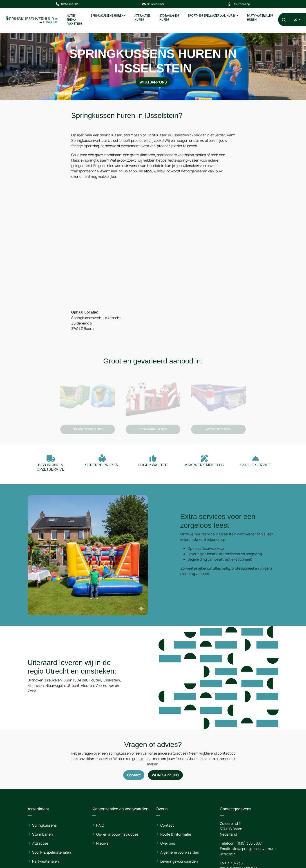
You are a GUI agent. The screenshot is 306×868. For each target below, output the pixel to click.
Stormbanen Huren (169, 18)
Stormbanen (42, 834)
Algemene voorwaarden (180, 852)
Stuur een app (239, 4)
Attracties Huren (142, 18)
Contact (167, 825)
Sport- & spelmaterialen (52, 852)
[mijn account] (297, 19)
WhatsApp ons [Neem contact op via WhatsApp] (153, 81)
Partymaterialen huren (260, 18)
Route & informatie (176, 834)
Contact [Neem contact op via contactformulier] (134, 775)
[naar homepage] (32, 20)
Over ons (168, 843)
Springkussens (44, 825)
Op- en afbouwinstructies (117, 834)
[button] (284, 19)
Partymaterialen (46, 861)
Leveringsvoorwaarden (179, 861)
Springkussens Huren (107, 16)
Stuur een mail (153, 4)
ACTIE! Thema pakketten (74, 20)
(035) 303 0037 (68, 4)
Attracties (40, 843)
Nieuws (102, 843)
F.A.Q (100, 825)
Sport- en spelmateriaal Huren (212, 16)
